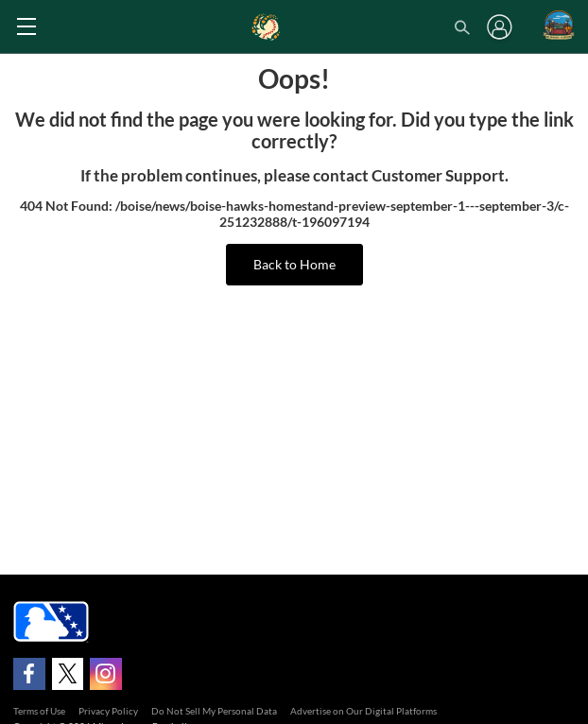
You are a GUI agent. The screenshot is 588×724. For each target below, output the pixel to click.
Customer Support (438, 176)
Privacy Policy (108, 711)
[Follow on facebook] (29, 674)
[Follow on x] (68, 674)
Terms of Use (39, 711)
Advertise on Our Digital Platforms (363, 711)
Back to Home (294, 264)
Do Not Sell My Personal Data (214, 711)
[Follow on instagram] (106, 674)
